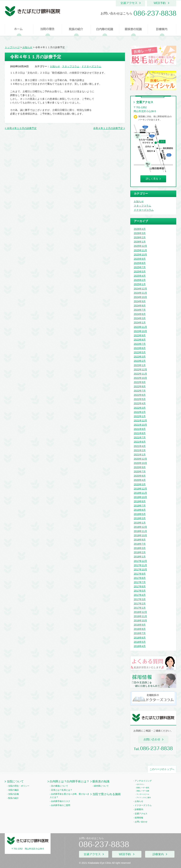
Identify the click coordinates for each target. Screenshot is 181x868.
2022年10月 (140, 378)
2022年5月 (140, 399)
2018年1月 (140, 557)
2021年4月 (140, 446)
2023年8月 (140, 340)
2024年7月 (140, 310)
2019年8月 (140, 501)
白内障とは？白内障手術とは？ (69, 781)
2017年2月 (140, 604)
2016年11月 (140, 616)
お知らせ (55, 66)
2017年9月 (140, 574)
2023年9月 (140, 335)
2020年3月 (140, 484)
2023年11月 (140, 327)
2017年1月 (140, 608)
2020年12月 (140, 459)
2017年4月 (140, 595)
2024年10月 (140, 297)
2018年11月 (140, 531)
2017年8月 (140, 578)
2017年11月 (140, 565)
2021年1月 (140, 455)
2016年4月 (140, 646)
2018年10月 (140, 535)
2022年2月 (140, 412)
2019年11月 (140, 493)
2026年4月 (140, 229)
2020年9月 (140, 467)
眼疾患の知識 (101, 781)
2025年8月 (140, 263)
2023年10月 (140, 331)
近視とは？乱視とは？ (62, 790)
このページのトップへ (162, 769)
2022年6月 (140, 395)
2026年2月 (140, 237)
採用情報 (139, 818)
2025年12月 (140, 246)
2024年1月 (140, 323)
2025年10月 (140, 255)
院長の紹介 (13, 798)
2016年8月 (140, 629)
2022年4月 (140, 403)
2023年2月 (140, 361)
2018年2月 (140, 552)
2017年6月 (140, 586)
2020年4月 (140, 480)
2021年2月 (140, 450)
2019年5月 (140, 514)
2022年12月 (140, 369)
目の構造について (60, 786)
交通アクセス (141, 814)
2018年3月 (140, 548)
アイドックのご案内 (144, 798)
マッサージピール (143, 794)
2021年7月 (140, 437)
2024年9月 (140, 301)
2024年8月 (140, 306)
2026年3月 (140, 233)
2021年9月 (140, 429)
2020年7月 (140, 472)
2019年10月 (140, 497)
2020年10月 (140, 463)
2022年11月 (140, 374)
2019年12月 (140, 489)
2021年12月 (140, 420)
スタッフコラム (71, 66)
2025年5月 (140, 272)
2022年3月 (140, 408)
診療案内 (139, 809)
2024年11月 (140, 293)
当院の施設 (13, 790)
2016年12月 (140, 612)
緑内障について (101, 786)
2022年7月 (140, 391)
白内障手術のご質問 (61, 805)
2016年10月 (140, 621)
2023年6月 (140, 348)
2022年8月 (140, 386)
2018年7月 (140, 544)
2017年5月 (140, 591)
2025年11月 (140, 250)
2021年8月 (140, 433)
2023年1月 (140, 365)
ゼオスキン (140, 784)
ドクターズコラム (91, 66)
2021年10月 (140, 425)
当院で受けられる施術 (107, 794)
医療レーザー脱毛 (143, 788)
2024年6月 (140, 314)
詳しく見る (152, 179)
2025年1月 (140, 284)
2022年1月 (140, 416)
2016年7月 (140, 633)
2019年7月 (140, 506)
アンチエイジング (143, 781)
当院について (15, 781)
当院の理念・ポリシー (19, 786)
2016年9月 (140, 625)
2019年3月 (140, 518)
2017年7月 (140, 582)
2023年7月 (140, 344)
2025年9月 (140, 259)
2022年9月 (140, 382)
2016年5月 (140, 642)
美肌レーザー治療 (143, 791)
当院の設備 (13, 794)
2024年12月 (140, 289)
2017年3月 (140, 599)
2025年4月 (140, 276)
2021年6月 (140, 442)
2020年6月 (140, 476)
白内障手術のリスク (61, 801)
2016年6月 (140, 638)
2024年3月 (140, 318)
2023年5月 (140, 352)
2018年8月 (140, 540)
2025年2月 (140, 280)
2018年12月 (140, 527)
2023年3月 (140, 357)
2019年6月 (140, 510)
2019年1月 (140, 523)
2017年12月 (140, 561)
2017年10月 (140, 569)
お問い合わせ (141, 822)
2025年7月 (140, 267)
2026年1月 (140, 242)
